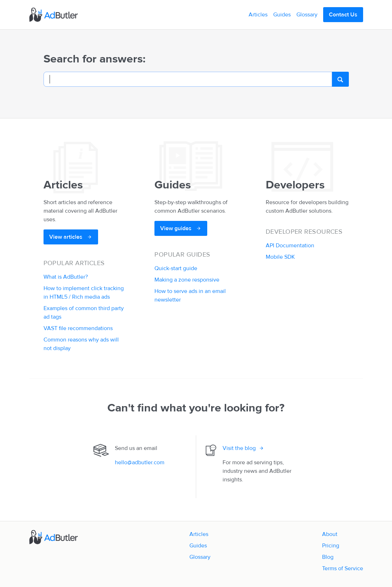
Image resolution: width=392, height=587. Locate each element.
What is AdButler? (66, 277)
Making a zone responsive (187, 280)
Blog (328, 557)
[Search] (188, 79)
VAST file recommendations (78, 328)
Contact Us (343, 15)
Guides (282, 15)
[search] (340, 79)
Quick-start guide (176, 268)
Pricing (331, 546)
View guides (177, 228)
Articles (258, 15)
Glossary (307, 15)
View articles (67, 237)
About (330, 534)
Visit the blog (239, 448)
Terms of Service (343, 568)
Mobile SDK (280, 257)
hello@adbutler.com (140, 462)
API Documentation (290, 246)
